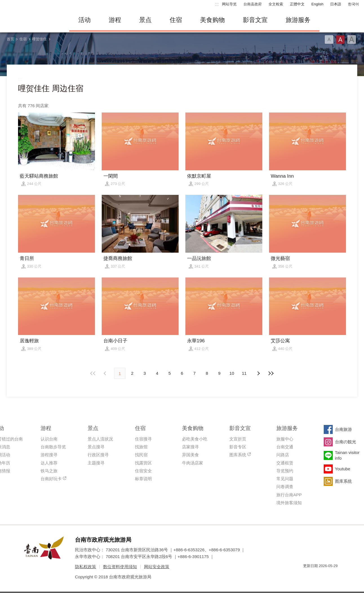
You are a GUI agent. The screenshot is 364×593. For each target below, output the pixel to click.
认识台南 (49, 439)
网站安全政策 (157, 567)
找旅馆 (141, 447)
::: (217, 4)
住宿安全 (143, 471)
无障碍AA (327, 576)
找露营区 (143, 463)
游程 (115, 20)
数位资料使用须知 (120, 567)
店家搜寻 (190, 447)
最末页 (271, 373)
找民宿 (141, 455)
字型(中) (340, 39)
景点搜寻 (96, 447)
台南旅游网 (33, 20)
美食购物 (212, 20)
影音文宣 (255, 20)
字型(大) (352, 39)
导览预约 (285, 471)
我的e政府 (307, 576)
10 (232, 373)
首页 (10, 39)
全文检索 (276, 4)
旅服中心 (285, 439)
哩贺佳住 (39, 39)
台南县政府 (253, 4)
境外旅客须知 (289, 503)
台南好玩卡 (51, 479)
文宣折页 (238, 439)
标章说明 (143, 479)
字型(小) (329, 39)
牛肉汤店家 (193, 463)
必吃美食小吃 (195, 439)
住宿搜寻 (143, 439)
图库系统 (238, 455)
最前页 (93, 373)
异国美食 (190, 455)
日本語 (336, 4)
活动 (85, 20)
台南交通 (285, 447)
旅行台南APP (289, 495)
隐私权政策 (86, 567)
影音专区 (238, 447)
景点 (145, 20)
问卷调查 (285, 487)
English (317, 4)
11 (244, 373)
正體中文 (297, 4)
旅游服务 (298, 20)
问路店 (283, 455)
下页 (106, 373)
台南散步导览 (53, 447)
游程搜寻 (49, 455)
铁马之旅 (49, 471)
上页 (258, 373)
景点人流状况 (100, 439)
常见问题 (285, 479)
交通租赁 (285, 463)
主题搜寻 (96, 463)
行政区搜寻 (98, 455)
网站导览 (229, 4)
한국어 (353, 4)
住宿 (176, 20)
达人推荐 (49, 463)
